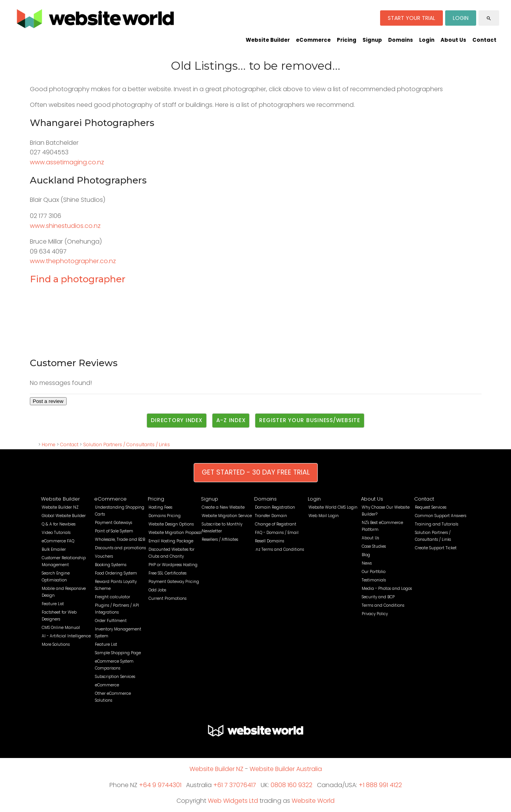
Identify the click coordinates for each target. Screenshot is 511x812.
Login (427, 40)
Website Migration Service (227, 516)
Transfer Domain (271, 516)
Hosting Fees (160, 507)
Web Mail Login (324, 516)
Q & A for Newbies (59, 524)
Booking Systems (111, 565)
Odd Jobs (157, 590)
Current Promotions (167, 598)
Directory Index (176, 420)
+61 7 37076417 (235, 785)
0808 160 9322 (291, 785)
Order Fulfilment (111, 621)
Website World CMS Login (333, 507)
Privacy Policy (375, 614)
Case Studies (374, 546)
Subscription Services (115, 677)
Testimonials (374, 580)
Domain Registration (275, 507)
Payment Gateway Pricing (174, 582)
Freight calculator (113, 597)
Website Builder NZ (60, 507)
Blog (366, 555)
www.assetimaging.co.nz (67, 162)
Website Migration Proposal (175, 533)
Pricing (347, 40)
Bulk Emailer (54, 549)
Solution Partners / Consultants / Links (127, 444)
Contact (484, 40)
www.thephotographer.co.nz (73, 261)
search (489, 18)
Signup (372, 40)
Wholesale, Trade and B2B (120, 539)
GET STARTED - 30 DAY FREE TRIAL (256, 472)
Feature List (53, 604)
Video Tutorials (56, 533)
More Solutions (56, 644)
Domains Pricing (165, 516)
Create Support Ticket (436, 548)
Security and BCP (378, 597)
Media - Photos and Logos (387, 589)
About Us (453, 40)
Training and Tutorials (437, 524)
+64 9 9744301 (160, 785)
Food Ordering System (116, 573)
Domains (401, 40)
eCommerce (313, 40)
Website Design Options (171, 524)
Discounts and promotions (120, 548)
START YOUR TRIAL (411, 18)
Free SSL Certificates (167, 573)
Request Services (431, 507)
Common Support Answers (441, 516)
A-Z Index (231, 420)
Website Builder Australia (286, 769)
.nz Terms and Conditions (279, 549)
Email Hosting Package (171, 541)
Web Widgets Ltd (233, 801)
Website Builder (268, 40)
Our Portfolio (374, 572)
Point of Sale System (114, 531)
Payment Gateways (113, 523)
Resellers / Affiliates (220, 539)
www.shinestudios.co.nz (65, 226)
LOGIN (461, 18)
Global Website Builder (64, 516)
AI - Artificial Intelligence (66, 636)
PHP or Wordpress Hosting (173, 565)
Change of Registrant (276, 524)
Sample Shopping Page (118, 653)
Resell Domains (269, 541)
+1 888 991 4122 (380, 785)
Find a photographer (78, 279)
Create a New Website (223, 507)
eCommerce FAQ (58, 541)
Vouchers (104, 556)
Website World (313, 801)
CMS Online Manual (61, 628)
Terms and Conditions (383, 605)
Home (49, 444)
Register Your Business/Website (310, 420)
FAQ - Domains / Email (277, 533)
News (367, 563)
